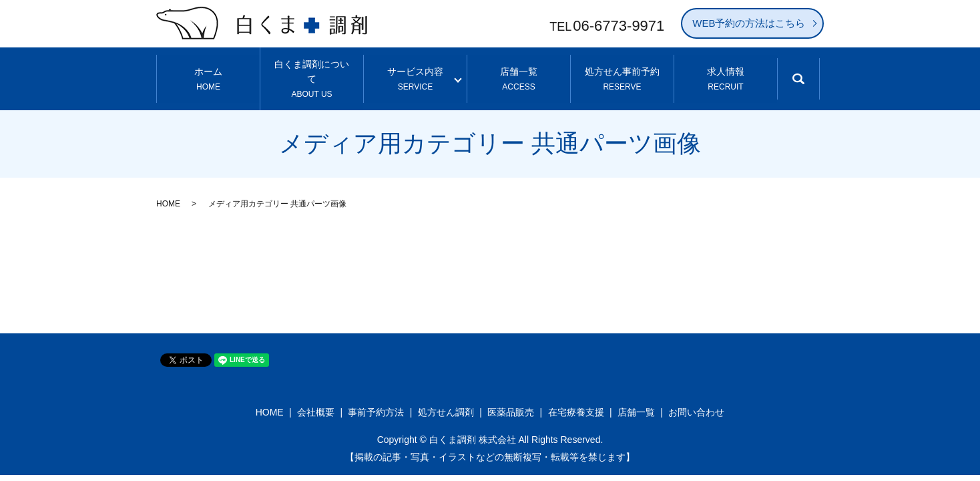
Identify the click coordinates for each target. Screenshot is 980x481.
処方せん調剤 (446, 393)
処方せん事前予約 (622, 69)
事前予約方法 (376, 393)
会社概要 (316, 393)
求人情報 (725, 69)
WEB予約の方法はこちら (749, 23)
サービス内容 (415, 69)
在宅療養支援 (576, 393)
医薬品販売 (511, 393)
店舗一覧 (519, 69)
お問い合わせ (696, 393)
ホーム (209, 69)
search (809, 76)
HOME (168, 184)
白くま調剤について (312, 69)
